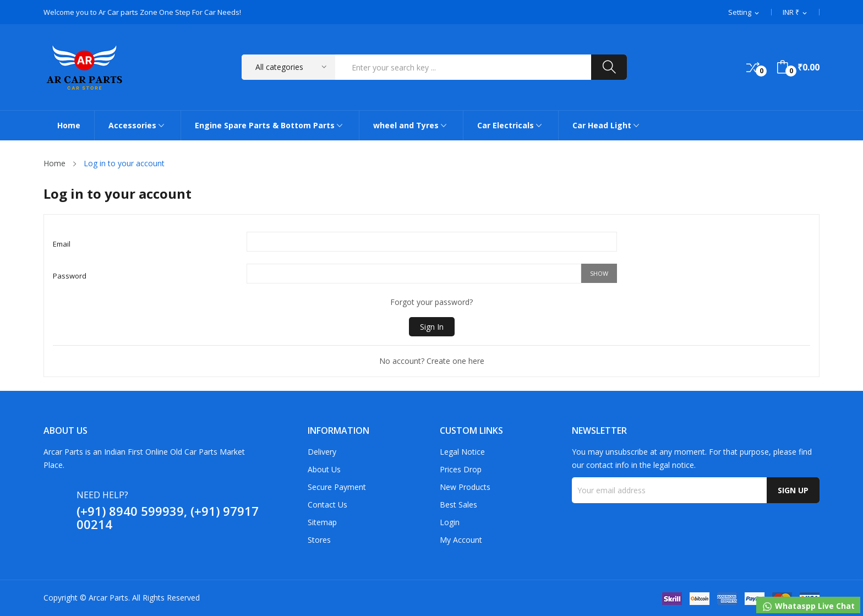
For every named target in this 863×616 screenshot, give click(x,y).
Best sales (458, 505)
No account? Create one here (432, 361)
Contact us (327, 505)
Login (450, 522)
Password (70, 276)
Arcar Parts (108, 598)
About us (324, 469)
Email (62, 244)
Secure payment (337, 487)
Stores (319, 540)
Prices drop (461, 469)
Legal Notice (462, 452)
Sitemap (322, 522)
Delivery (322, 452)
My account (461, 540)
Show (599, 273)
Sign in (432, 327)
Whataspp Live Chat (808, 606)
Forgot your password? (431, 302)
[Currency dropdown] (796, 13)
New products (465, 487)
